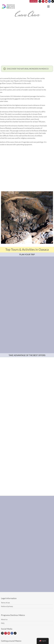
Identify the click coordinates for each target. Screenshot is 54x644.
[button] (27, 69)
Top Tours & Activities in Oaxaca (27, 249)
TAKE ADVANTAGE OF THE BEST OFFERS (27, 355)
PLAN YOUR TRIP (27, 254)
